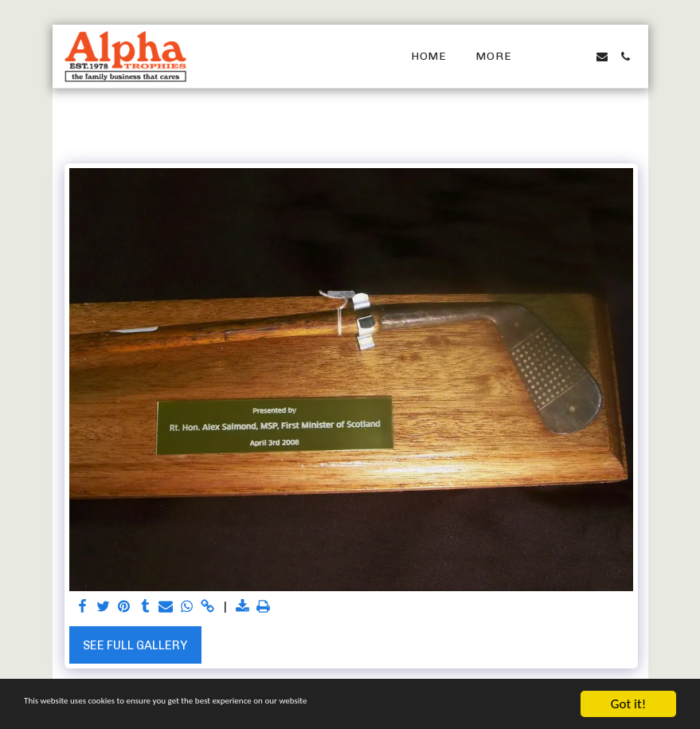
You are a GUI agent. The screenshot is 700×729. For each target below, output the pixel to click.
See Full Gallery (135, 645)
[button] (554, 57)
